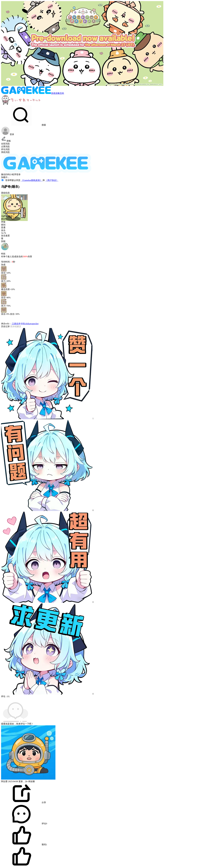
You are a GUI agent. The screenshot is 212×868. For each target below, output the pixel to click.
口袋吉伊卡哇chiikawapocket (25, 324)
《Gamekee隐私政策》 (32, 180)
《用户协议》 (52, 180)
